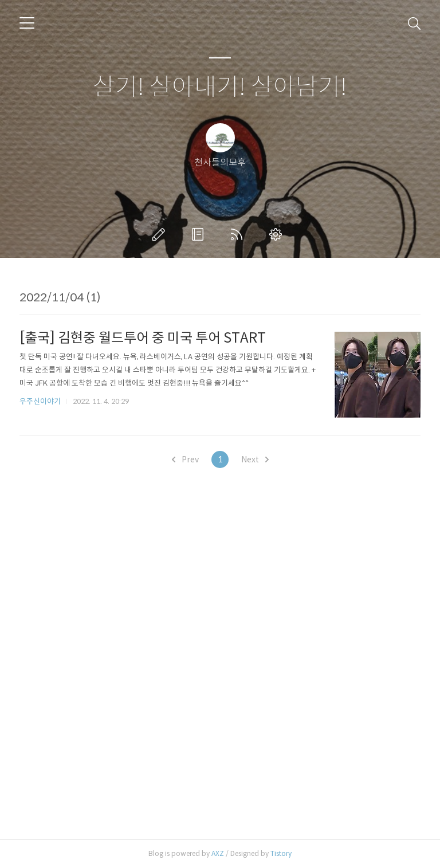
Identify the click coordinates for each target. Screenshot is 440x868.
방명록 (200, 234)
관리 (278, 234)
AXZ (218, 853)
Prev (185, 459)
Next (255, 459)
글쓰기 (161, 234)
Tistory (281, 853)
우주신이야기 (40, 401)
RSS (239, 234)
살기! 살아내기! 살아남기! (220, 87)
